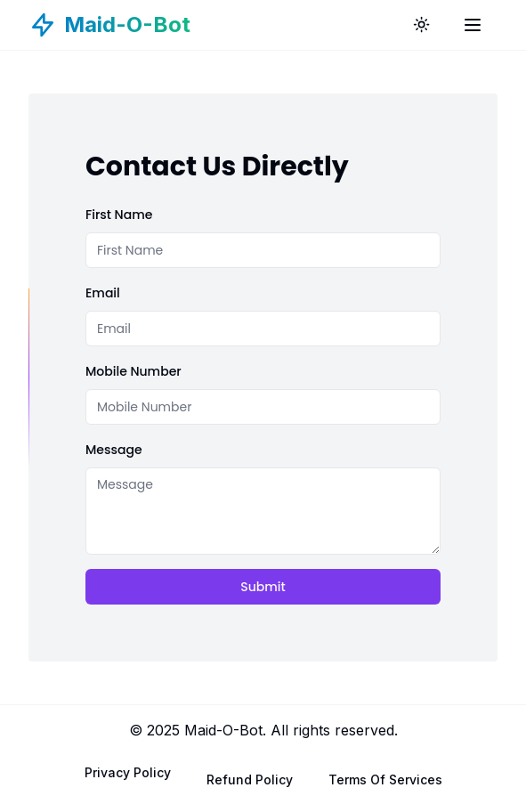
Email (103, 293)
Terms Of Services (385, 780)
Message (114, 450)
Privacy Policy (128, 772)
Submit (263, 587)
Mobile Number (134, 371)
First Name (119, 215)
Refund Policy (250, 780)
